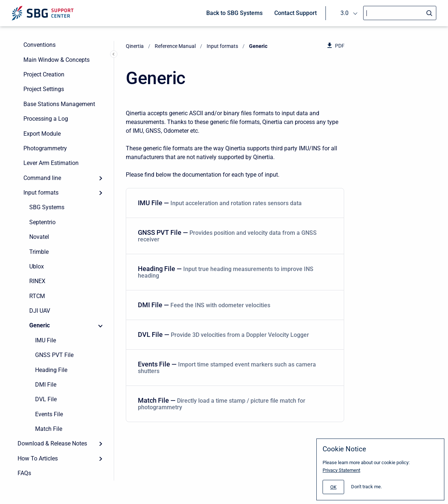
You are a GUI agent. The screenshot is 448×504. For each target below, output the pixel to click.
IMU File (46, 340)
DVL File (46, 399)
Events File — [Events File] (234, 367)
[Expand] (101, 178)
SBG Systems (47, 207)
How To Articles (38, 458)
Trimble (39, 252)
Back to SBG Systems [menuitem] (234, 13)
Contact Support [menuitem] (295, 13)
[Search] (400, 13)
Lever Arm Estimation (51, 163)
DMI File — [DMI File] (234, 305)
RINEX (37, 281)
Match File (49, 429)
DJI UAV (40, 311)
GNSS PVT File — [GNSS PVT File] (234, 236)
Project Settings (44, 89)
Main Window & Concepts (57, 60)
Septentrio (42, 222)
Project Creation (44, 74)
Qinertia (135, 46)
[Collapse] (101, 326)
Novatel (39, 237)
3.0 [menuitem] (345, 13)
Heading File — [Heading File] (234, 272)
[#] (333, 487)
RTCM (37, 296)
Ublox (37, 266)
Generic (39, 325)
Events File (49, 414)
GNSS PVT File (54, 355)
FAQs (24, 473)
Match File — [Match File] (234, 404)
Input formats (41, 193)
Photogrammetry (45, 148)
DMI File (46, 385)
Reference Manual (175, 46)
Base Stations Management (59, 104)
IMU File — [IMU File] (234, 203)
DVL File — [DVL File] (234, 334)
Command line (42, 178)
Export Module (42, 134)
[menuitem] (235, 203)
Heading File (51, 370)
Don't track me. (366, 487)
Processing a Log (46, 119)
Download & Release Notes (52, 443)
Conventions (39, 45)
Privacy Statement (341, 470)
